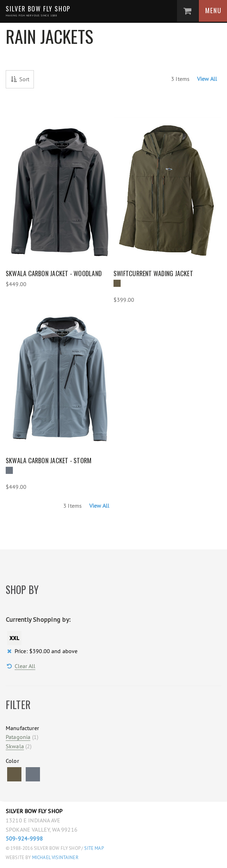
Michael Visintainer (55, 857)
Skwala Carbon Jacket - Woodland (54, 273)
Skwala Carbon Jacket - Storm (49, 460)
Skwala (15, 746)
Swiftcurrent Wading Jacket (153, 273)
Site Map (94, 848)
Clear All (25, 666)
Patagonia (18, 737)
